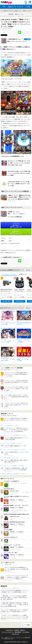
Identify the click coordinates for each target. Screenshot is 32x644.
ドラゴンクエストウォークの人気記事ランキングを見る (14, 435)
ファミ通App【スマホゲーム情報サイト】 (11, 11)
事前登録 (11, 14)
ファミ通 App (6, 3)
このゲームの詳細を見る (16, 217)
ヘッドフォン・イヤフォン (9, 274)
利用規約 (17, 630)
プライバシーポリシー (8, 632)
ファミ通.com (25, 632)
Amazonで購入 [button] (7, 301)
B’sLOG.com (15, 634)
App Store (16, 225)
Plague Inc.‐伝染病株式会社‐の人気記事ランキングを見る (14, 474)
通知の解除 (18, 632)
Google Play (16, 232)
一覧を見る (28, 270)
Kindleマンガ (23, 274)
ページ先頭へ (27, 625)
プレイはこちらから (8, 79)
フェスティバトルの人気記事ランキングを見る (12, 443)
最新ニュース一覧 (27, 11)
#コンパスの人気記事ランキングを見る (10, 426)
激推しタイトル (19, 14)
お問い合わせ (10, 630)
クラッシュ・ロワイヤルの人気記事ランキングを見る (13, 450)
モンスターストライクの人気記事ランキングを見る (13, 466)
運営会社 (23, 630)
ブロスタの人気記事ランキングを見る (10, 458)
